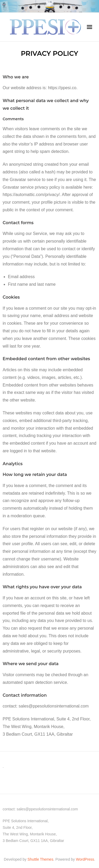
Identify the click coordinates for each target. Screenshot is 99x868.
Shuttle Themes (40, 859)
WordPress (85, 859)
